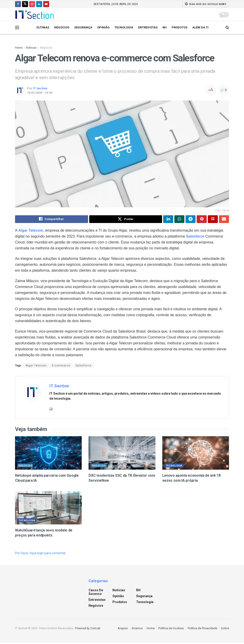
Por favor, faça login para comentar (40, 554)
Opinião (103, 27)
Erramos (137, 629)
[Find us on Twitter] (25, 4)
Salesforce (195, 237)
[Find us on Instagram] (32, 4)
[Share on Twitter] (126, 220)
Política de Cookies (171, 629)
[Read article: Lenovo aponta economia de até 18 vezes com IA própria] (196, 454)
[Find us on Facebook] (18, 4)
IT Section (40, 88)
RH (165, 27)
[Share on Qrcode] (213, 220)
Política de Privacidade (202, 629)
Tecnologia (124, 27)
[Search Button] (227, 28)
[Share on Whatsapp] (179, 220)
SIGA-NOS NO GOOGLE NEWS (206, 4)
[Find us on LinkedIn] (39, 4)
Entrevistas (148, 27)
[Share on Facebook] (52, 220)
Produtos (179, 27)
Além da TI (200, 27)
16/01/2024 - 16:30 (40, 93)
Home (19, 48)
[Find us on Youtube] (46, 4)
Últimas (43, 27)
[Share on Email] (224, 220)
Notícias (31, 48)
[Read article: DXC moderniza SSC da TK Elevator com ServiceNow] (122, 454)
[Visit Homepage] (35, 15)
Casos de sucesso (96, 593)
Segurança (83, 27)
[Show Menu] (17, 28)
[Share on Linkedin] (168, 220)
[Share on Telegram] (191, 220)
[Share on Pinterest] (202, 220)
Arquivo (123, 629)
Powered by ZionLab (88, 629)
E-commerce (61, 366)
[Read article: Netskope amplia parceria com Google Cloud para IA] (48, 454)
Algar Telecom (36, 366)
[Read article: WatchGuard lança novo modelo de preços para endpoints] (48, 509)
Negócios (62, 27)
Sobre (225, 629)
